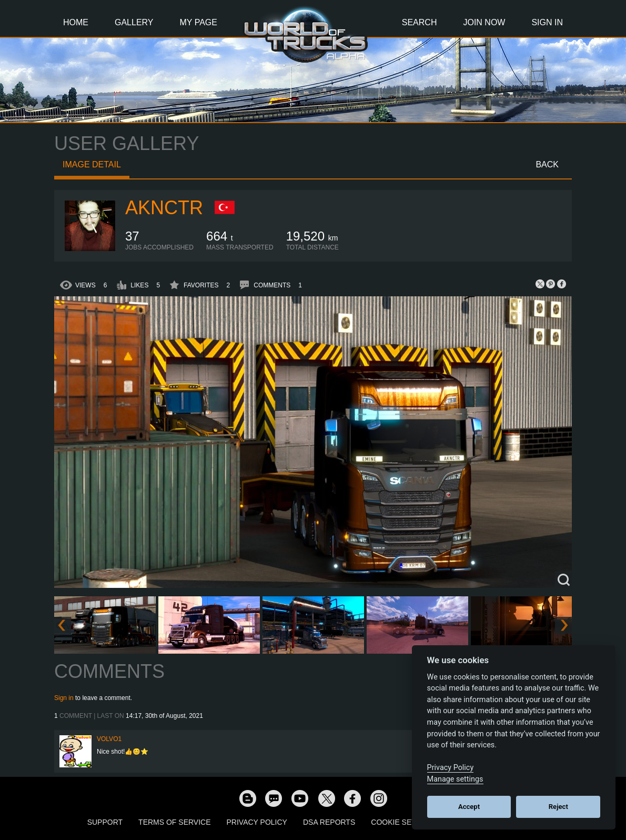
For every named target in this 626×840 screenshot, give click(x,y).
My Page (199, 22)
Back (547, 164)
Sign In (547, 22)
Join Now (484, 22)
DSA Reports (329, 822)
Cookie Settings (405, 822)
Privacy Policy (257, 822)
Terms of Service (174, 822)
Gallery (134, 22)
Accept (469, 807)
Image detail (92, 164)
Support (105, 822)
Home (76, 22)
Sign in (64, 698)
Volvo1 (109, 739)
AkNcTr (164, 208)
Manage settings (455, 779)
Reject (558, 807)
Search (420, 22)
